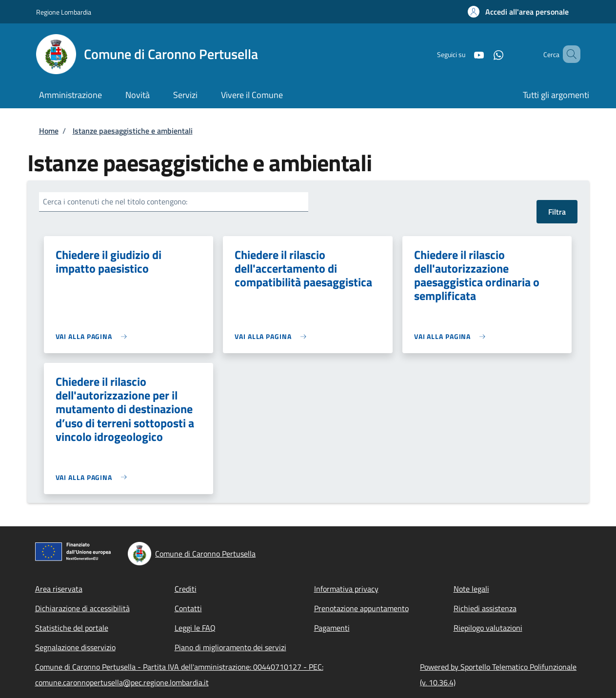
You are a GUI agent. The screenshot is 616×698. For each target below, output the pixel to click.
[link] (94, 336)
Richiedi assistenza (485, 608)
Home (49, 131)
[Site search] (569, 54)
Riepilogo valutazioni (488, 628)
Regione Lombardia (64, 12)
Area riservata (59, 589)
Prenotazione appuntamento (361, 608)
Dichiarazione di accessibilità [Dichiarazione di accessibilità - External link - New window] (82, 608)
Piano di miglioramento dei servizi (230, 647)
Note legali (471, 589)
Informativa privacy (346, 589)
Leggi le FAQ (195, 628)
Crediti (186, 589)
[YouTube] (465, 54)
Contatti (188, 608)
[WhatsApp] (484, 54)
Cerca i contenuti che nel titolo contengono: (115, 201)
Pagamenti (332, 628)
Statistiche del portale (72, 628)
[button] (518, 12)
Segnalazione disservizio (75, 647)
